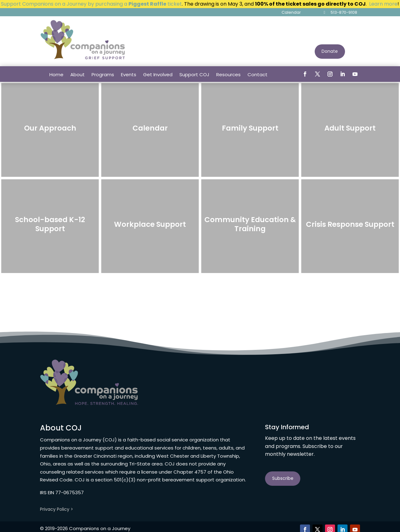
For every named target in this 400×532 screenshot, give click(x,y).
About (77, 75)
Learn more (383, 4)
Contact (257, 75)
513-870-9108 (344, 12)
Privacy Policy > (57, 509)
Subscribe (283, 478)
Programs (103, 75)
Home (56, 75)
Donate (330, 51)
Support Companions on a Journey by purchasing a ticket (91, 4)
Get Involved (158, 75)
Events (129, 75)
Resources (228, 75)
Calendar (291, 12)
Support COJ (194, 75)
